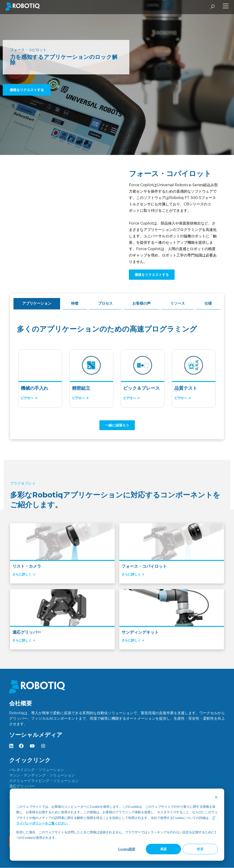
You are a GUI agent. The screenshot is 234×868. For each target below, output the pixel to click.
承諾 (163, 849)
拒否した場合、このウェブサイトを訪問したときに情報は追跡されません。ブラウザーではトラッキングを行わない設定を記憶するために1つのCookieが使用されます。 (116, 835)
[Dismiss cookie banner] (216, 798)
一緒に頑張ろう (117, 425)
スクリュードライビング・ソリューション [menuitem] (44, 781)
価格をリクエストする (27, 90)
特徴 (75, 303)
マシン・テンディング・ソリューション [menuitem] (42, 775)
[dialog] (117, 825)
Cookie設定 (127, 849)
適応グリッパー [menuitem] (22, 786)
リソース (178, 303)
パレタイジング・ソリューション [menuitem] (37, 770)
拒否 (200, 849)
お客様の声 (141, 303)
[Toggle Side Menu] (226, 7)
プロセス (105, 303)
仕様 (208, 303)
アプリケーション (37, 303)
